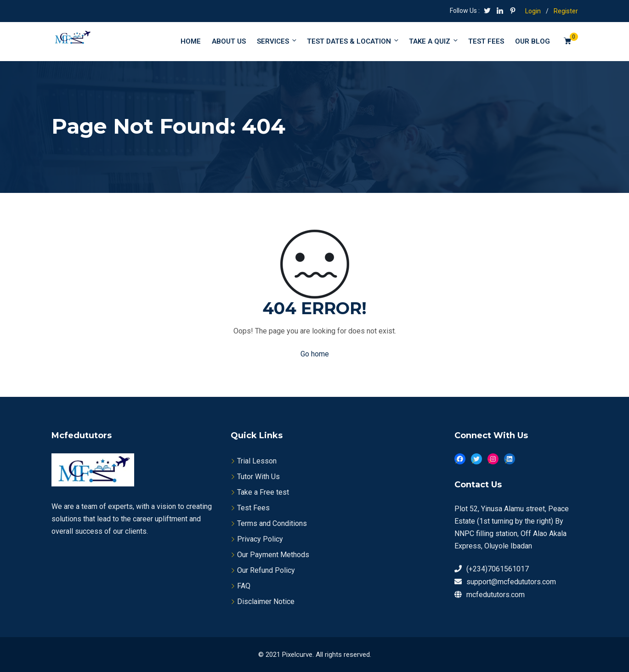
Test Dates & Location (353, 41)
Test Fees (253, 508)
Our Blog (533, 41)
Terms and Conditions (272, 523)
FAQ (244, 586)
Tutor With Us (258, 477)
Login (533, 11)
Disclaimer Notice (266, 601)
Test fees (486, 41)
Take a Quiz (434, 41)
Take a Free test (263, 492)
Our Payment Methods (273, 555)
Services (277, 41)
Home (191, 41)
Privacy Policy (260, 539)
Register (566, 11)
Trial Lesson (257, 461)
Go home (315, 354)
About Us (229, 41)
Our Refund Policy (266, 570)
